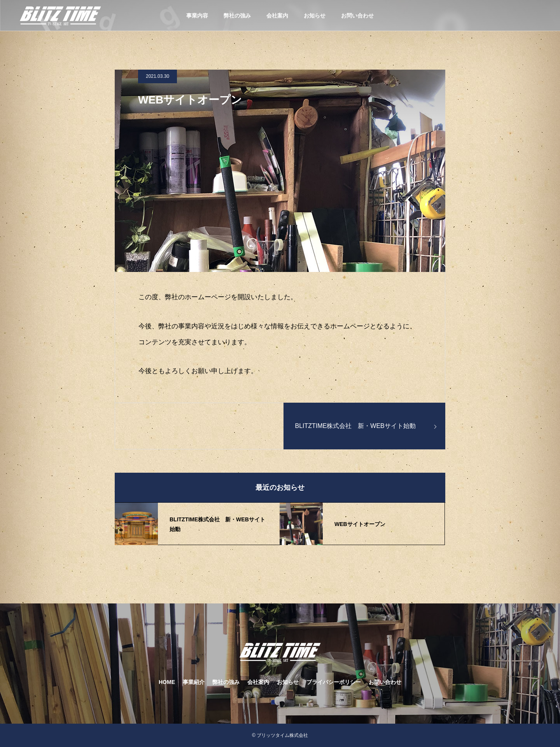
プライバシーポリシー (334, 682)
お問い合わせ (357, 16)
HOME (167, 682)
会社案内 (277, 16)
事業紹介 (194, 682)
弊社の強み (237, 16)
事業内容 (197, 16)
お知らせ (315, 16)
